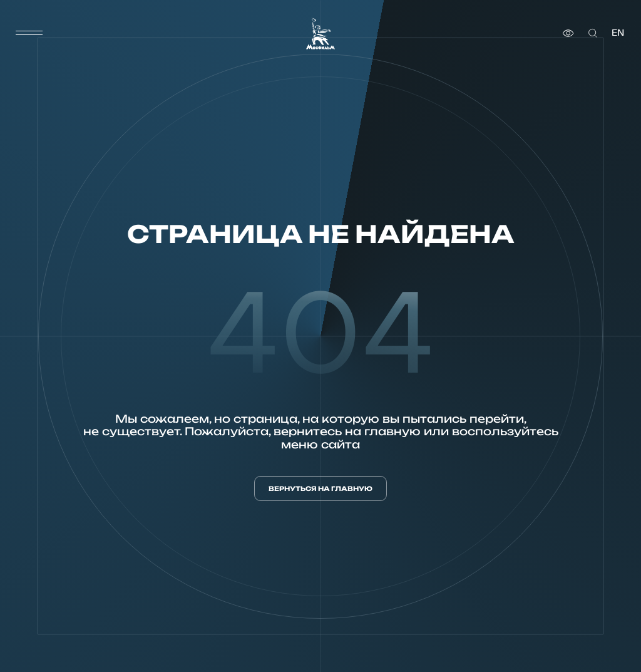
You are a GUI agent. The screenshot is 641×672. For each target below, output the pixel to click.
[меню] (29, 33)
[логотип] (320, 34)
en (618, 33)
